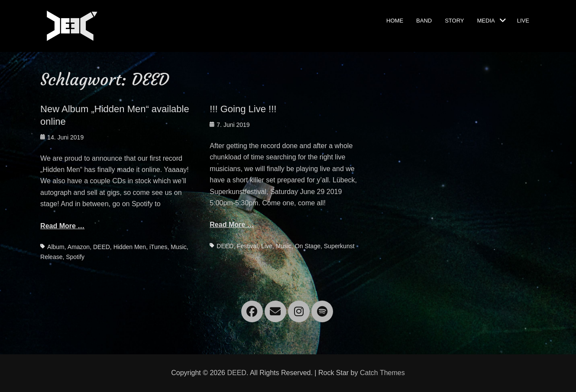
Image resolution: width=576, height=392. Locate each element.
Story (454, 20)
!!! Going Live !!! (243, 109)
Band (424, 20)
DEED (102, 247)
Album (56, 247)
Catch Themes (382, 373)
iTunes (159, 247)
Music (179, 247)
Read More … (62, 226)
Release (51, 257)
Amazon (79, 247)
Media (486, 20)
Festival (247, 246)
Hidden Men (130, 247)
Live (523, 20)
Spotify (75, 257)
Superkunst (339, 246)
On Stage (308, 246)
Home (395, 20)
